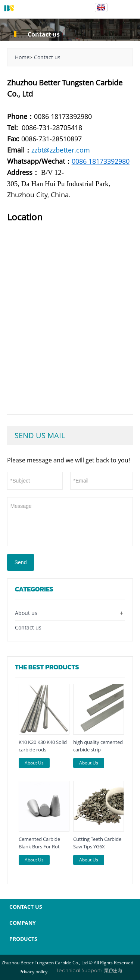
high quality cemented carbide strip (98, 746)
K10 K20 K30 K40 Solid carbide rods (43, 746)
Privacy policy (33, 972)
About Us (34, 763)
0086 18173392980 (101, 161)
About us (26, 613)
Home (22, 57)
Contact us (47, 57)
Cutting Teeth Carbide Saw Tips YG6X (97, 843)
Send (21, 562)
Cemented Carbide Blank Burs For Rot (39, 843)
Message (70, 521)
